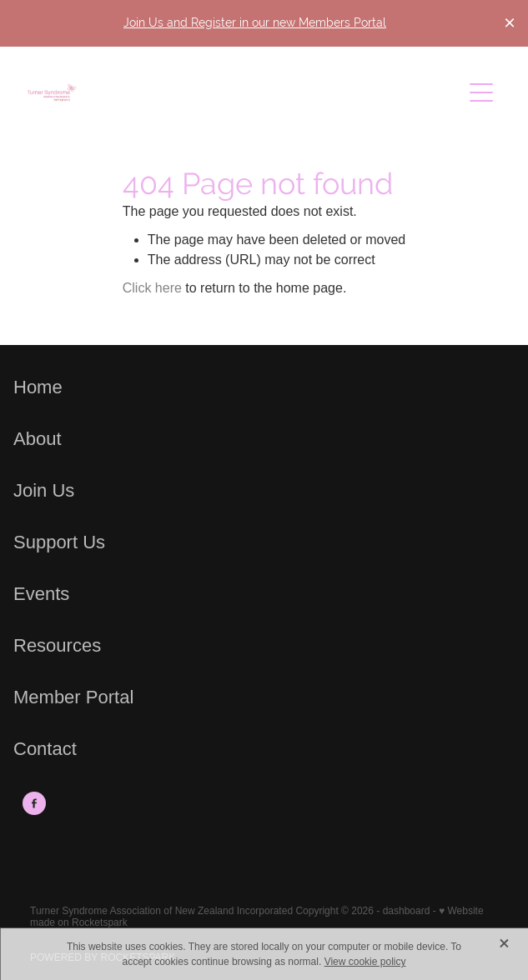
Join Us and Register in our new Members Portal (255, 22)
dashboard (407, 911)
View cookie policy (365, 962)
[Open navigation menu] (481, 92)
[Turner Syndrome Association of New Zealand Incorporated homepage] (244, 92)
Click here (152, 288)
